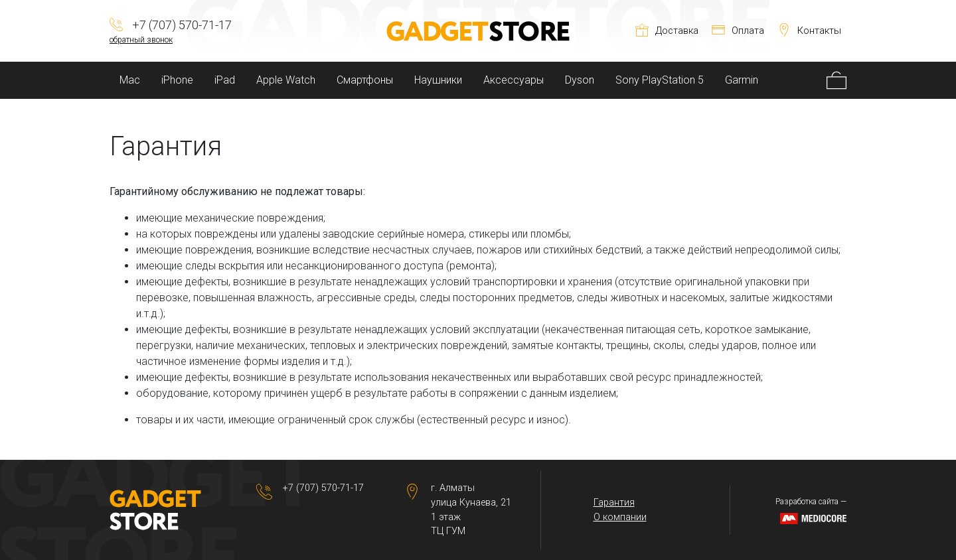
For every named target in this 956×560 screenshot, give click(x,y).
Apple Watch (286, 80)
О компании (620, 517)
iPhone (177, 80)
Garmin (742, 80)
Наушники (438, 80)
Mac (130, 80)
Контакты (809, 31)
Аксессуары (514, 80)
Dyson (580, 80)
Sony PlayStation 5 (660, 80)
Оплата (738, 31)
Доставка (667, 31)
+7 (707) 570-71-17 (323, 488)
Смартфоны (365, 80)
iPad (225, 80)
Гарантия (614, 503)
